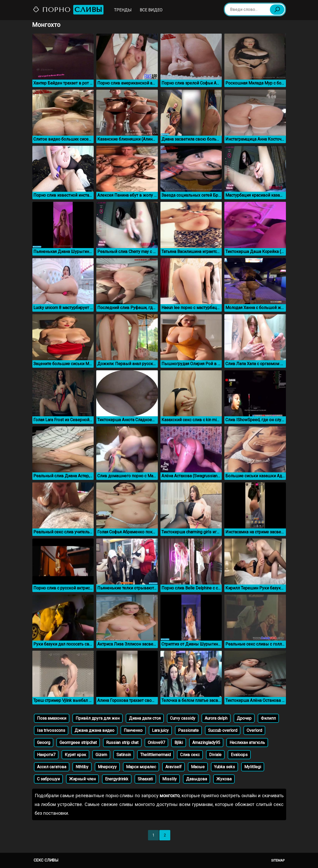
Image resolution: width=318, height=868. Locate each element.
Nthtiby (82, 767)
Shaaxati (145, 779)
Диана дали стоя (145, 718)
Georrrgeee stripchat (78, 743)
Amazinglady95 (206, 743)
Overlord (254, 730)
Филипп (268, 718)
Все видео (151, 10)
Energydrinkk (117, 779)
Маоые (198, 767)
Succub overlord (223, 730)
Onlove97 (156, 743)
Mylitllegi (253, 767)
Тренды (123, 10)
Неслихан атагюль (247, 743)
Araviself (173, 767)
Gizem (101, 755)
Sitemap (278, 860)
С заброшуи (48, 779)
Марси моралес (141, 767)
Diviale (215, 755)
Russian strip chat (122, 743)
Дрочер (244, 718)
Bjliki (179, 743)
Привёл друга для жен (98, 718)
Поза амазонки (52, 718)
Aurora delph (216, 718)
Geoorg (44, 743)
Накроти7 (46, 755)
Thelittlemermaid (156, 755)
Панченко (133, 730)
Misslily (169, 779)
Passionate (188, 730)
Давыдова (197, 779)
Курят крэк (75, 755)
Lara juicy (160, 730)
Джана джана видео (94, 730)
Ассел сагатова (52, 767)
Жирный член (82, 779)
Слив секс (190, 755)
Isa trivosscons (51, 730)
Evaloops (239, 755)
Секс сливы (46, 860)
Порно (68, 10)
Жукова (224, 779)
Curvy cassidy (183, 718)
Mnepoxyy (107, 767)
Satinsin (124, 755)
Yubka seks (224, 767)
